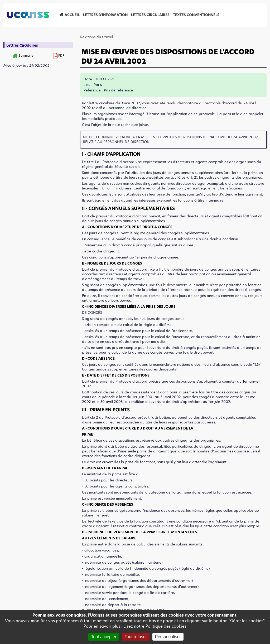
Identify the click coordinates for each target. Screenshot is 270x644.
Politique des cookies (166, 626)
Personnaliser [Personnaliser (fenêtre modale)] (168, 637)
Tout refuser (136, 637)
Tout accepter (104, 637)
